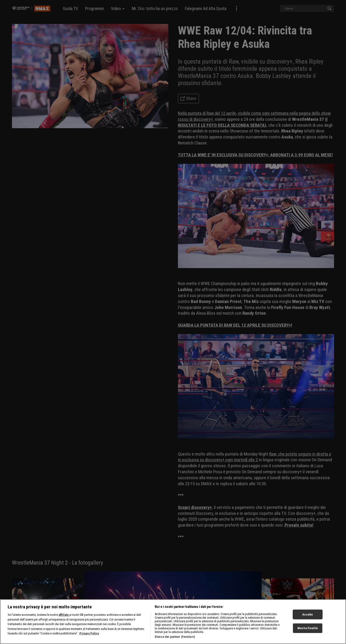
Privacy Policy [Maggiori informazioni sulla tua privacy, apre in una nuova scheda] (89, 633)
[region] (173, 622)
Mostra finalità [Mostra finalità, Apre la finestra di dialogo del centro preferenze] (308, 628)
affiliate (64, 615)
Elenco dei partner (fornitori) (175, 637)
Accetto (308, 614)
